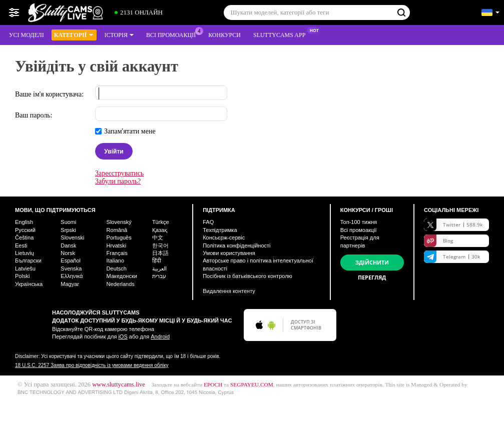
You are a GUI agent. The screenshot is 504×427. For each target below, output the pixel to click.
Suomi (68, 222)
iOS (123, 336)
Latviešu (25, 268)
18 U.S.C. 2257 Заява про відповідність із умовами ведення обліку (92, 365)
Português (119, 237)
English (24, 222)
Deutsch (117, 268)
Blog (438, 241)
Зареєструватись (119, 173)
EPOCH (213, 384)
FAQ (208, 222)
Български (28, 260)
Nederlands (121, 284)
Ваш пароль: (34, 115)
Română (117, 230)
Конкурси (224, 35)
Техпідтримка (220, 230)
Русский (25, 230)
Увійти (114, 151)
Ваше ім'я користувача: (49, 94)
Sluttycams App (282, 34)
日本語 (160, 253)
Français (117, 253)
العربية (159, 268)
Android (160, 336)
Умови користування (229, 253)
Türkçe (161, 222)
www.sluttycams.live (119, 384)
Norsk (68, 253)
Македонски (122, 276)
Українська (29, 284)
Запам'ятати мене (130, 131)
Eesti (21, 245)
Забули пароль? (118, 181)
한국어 (160, 245)
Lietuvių (25, 253)
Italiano (115, 260)
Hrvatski (117, 245)
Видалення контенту (229, 291)
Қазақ (160, 230)
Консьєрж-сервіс (224, 237)
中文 (158, 237)
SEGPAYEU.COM (252, 384)
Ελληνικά (72, 276)
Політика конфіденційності (236, 245)
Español (71, 260)
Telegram (452, 257)
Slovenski (72, 237)
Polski (22, 276)
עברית (159, 276)
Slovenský (119, 222)
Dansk (68, 245)
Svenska (71, 268)
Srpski (68, 230)
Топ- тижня (359, 222)
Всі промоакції (173, 34)
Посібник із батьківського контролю (247, 276)
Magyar (70, 284)
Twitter (453, 225)
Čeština (24, 237)
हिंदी (157, 260)
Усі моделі (27, 35)
